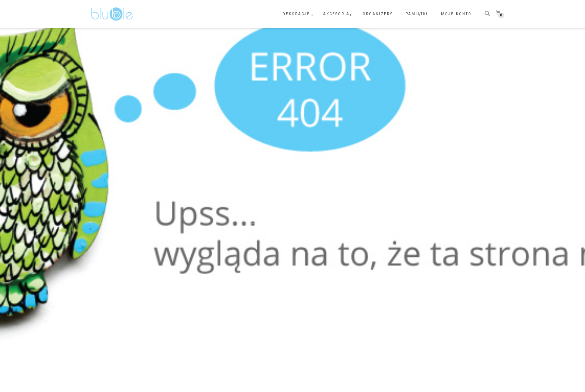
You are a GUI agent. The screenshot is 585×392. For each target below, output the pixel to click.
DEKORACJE (296, 14)
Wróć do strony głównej (292, 217)
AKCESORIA (336, 14)
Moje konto (456, 14)
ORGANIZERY (378, 14)
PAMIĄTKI (417, 14)
